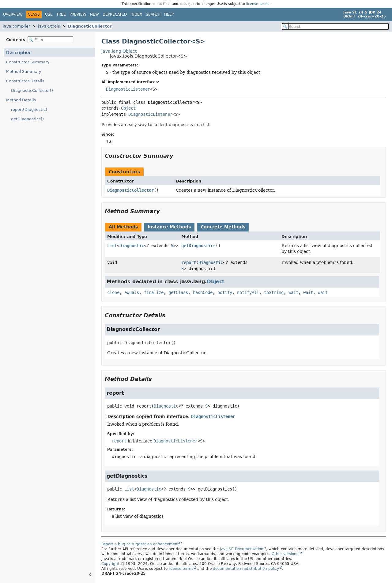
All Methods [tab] (123, 227)
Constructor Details (25, 81)
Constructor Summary (28, 62)
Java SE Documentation (242, 549)
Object (128, 108)
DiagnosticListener (128, 89)
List (112, 246)
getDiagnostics (198, 246)
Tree (61, 14)
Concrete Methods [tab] (223, 227)
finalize (154, 292)
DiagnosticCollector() (32, 90)
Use (49, 14)
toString (274, 292)
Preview (78, 14)
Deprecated (115, 14)
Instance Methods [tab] (169, 227)
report (189, 262)
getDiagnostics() (27, 119)
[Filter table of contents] (51, 40)
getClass (178, 292)
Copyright (110, 564)
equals (132, 292)
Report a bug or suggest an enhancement (140, 544)
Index (136, 14)
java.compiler (16, 26)
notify (225, 292)
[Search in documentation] (335, 26)
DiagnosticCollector (90, 26)
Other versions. (286, 554)
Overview (13, 14)
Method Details (21, 100)
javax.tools (49, 26)
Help (169, 14)
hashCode (203, 292)
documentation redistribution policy (246, 569)
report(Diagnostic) (29, 109)
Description (19, 53)
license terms (258, 4)
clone (113, 292)
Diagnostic (132, 246)
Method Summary (24, 71)
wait (293, 292)
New (94, 14)
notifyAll (248, 292)
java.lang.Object (119, 51)
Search (153, 14)
